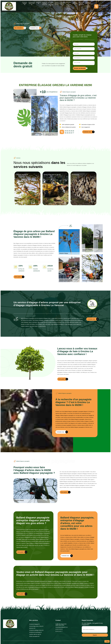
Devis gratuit (19, 277)
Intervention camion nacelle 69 (81, 3)
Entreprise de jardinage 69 (51, 4)
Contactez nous (35, 28)
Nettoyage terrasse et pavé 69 (62, 4)
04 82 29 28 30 (103, 5)
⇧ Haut (107, 641)
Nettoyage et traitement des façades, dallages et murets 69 (69, 6)
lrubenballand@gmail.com (62, 627)
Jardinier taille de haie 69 (57, 3)
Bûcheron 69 (38, 3)
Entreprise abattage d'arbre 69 (45, 3)
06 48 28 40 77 (103, 7)
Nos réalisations (20, 28)
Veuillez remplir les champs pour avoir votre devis (82, 36)
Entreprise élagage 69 (25, 3)
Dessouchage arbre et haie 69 (32, 3)
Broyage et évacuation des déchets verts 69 (88, 5)
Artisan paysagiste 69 (75, 3)
